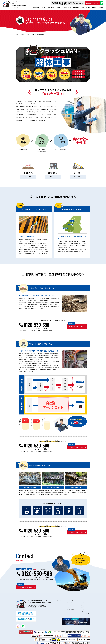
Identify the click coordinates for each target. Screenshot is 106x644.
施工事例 (88, 7)
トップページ (58, 601)
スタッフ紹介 (76, 7)
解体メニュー (60, 7)
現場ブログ (94, 7)
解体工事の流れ (52, 7)
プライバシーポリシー (85, 613)
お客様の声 (101, 7)
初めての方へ (44, 7)
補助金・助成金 (68, 7)
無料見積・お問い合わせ (92, 3)
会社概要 (82, 7)
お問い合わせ (84, 611)
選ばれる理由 (36, 7)
